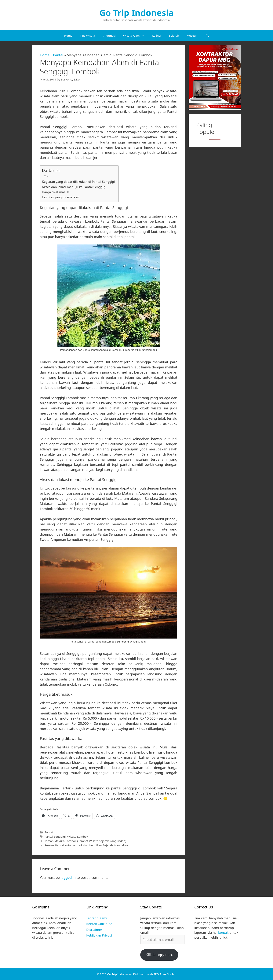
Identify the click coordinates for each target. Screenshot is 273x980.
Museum (192, 35)
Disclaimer (94, 930)
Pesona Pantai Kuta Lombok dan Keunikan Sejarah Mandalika (86, 845)
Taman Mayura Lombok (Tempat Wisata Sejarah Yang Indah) (85, 841)
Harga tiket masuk (55, 192)
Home (68, 35)
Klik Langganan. (159, 955)
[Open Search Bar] (207, 35)
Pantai (58, 55)
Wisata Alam (136, 35)
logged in (68, 878)
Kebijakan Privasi (99, 935)
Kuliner (157, 35)
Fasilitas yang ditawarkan (61, 197)
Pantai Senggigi (55, 837)
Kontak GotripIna (99, 924)
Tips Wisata (87, 35)
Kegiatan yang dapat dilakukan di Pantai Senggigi (78, 182)
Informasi (109, 35)
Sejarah (174, 35)
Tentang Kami (97, 918)
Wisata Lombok (78, 837)
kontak (223, 932)
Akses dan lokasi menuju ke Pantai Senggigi (74, 187)
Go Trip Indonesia (136, 13)
